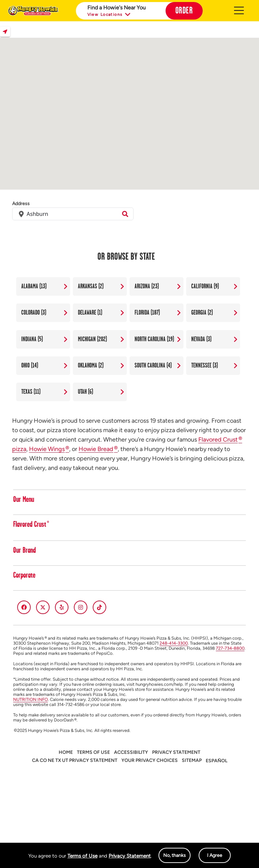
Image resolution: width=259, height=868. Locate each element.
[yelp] (62, 607)
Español (217, 761)
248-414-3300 (174, 643)
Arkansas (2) (91, 286)
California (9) (205, 286)
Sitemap (192, 760)
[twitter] (43, 607)
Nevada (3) (201, 339)
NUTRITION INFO (31, 699)
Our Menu (24, 500)
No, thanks (175, 855)
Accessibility (131, 752)
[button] (242, 502)
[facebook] (24, 607)
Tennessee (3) (205, 365)
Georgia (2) (202, 313)
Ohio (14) (30, 365)
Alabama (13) (34, 286)
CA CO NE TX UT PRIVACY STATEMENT (75, 760)
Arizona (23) (147, 286)
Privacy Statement (130, 856)
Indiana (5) (32, 339)
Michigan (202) (92, 339)
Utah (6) (85, 392)
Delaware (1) (90, 313)
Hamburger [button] (239, 11)
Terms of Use (82, 856)
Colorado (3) (34, 313)
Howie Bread (98, 449)
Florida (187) (147, 313)
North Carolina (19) (154, 339)
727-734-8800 (230, 648)
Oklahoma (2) (91, 365)
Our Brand (24, 551)
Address (21, 204)
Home (66, 752)
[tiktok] (99, 607)
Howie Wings (49, 449)
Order (184, 11)
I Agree (215, 855)
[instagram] (81, 607)
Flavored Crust (31, 525)
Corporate (24, 576)
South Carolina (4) (153, 365)
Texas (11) (31, 392)
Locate (5, 32)
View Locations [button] (109, 15)
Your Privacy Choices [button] (150, 760)
